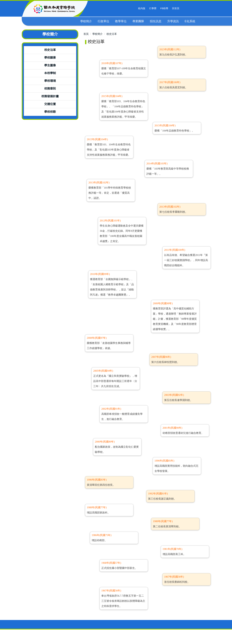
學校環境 (50, 81)
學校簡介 (97, 34)
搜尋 (185, 8)
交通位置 (50, 104)
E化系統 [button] (190, 21)
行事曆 (153, 8)
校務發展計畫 (50, 96)
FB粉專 (164, 8)
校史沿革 (50, 50)
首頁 (86, 34)
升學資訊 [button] (173, 21)
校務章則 (50, 89)
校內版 (142, 8)
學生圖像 (50, 65)
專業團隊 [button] (138, 21)
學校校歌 (50, 112)
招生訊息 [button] (156, 21)
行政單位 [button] (104, 21)
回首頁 (176, 8)
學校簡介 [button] (86, 21)
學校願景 (50, 58)
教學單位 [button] (121, 21)
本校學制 (50, 73)
